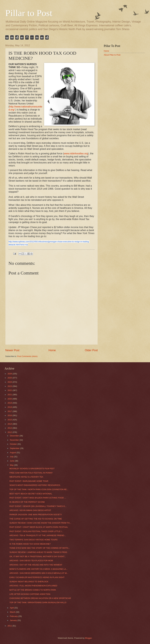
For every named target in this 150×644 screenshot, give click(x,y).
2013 (10, 428)
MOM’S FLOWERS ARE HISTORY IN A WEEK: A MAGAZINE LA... (38, 569)
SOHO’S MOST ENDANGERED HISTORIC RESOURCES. (35, 485)
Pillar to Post (29, 13)
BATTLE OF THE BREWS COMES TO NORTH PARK (33, 590)
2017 (10, 411)
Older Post (91, 350)
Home (52, 350)
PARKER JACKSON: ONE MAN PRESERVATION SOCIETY (36, 515)
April (12, 608)
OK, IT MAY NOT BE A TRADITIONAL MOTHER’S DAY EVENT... (38, 556)
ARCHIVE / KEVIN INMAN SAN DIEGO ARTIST (30, 510)
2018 (10, 407)
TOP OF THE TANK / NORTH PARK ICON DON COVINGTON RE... (39, 489)
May (12, 465)
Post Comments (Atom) (27, 356)
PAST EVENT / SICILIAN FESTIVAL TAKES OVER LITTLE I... (36, 531)
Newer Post (12, 350)
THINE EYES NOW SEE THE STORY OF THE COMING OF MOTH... (40, 548)
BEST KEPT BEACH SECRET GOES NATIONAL (31, 494)
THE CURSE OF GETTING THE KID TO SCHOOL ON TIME (36, 519)
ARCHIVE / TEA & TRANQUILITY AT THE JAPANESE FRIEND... (38, 535)
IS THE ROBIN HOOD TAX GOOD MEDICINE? (30, 544)
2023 (10, 386)
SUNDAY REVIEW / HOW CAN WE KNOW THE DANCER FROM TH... (40, 523)
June (12, 461)
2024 (10, 382)
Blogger (88, 638)
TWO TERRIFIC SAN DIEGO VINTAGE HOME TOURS (33, 540)
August (13, 453)
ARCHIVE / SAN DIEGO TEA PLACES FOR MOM (31, 561)
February (14, 616)
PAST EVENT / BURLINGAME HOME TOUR (29, 481)
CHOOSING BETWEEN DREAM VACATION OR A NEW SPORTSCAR (40, 598)
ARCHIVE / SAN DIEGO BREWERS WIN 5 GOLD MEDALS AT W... (39, 573)
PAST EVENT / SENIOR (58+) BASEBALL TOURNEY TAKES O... (38, 506)
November (15, 440)
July (12, 457)
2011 (10, 626)
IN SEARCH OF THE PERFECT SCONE (27, 502)
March (13, 612)
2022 (10, 390)
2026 (10, 374)
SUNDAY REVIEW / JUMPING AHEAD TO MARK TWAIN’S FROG (38, 552)
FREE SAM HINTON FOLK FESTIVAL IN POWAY (31, 473)
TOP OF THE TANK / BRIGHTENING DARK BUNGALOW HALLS (38, 602)
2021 (10, 395)
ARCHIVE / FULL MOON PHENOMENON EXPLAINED (33, 586)
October (14, 444)
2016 (10, 415)
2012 (10, 432)
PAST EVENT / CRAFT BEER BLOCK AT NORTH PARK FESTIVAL (39, 527)
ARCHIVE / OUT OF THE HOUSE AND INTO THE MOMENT (36, 565)
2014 (10, 424)
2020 (10, 399)
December (15, 436)
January (14, 620)
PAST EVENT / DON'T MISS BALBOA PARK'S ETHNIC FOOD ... (38, 498)
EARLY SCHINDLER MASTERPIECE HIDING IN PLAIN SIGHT (37, 577)
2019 (10, 403)
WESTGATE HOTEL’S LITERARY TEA (26, 477)
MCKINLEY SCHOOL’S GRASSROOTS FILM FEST (32, 469)
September (15, 448)
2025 (10, 378)
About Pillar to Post (112, 55)
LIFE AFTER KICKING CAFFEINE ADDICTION (30, 594)
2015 (10, 420)
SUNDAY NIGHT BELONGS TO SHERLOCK (29, 582)
